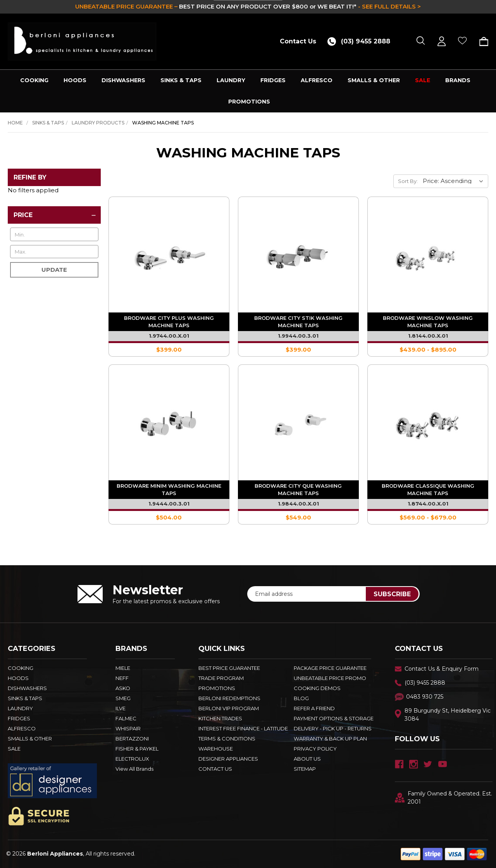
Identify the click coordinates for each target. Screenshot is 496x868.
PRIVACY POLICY (315, 749)
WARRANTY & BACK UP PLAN (330, 739)
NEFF (122, 678)
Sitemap (305, 769)
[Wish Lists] (462, 41)
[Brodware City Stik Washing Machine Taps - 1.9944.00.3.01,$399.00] (298, 257)
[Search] (421, 41)
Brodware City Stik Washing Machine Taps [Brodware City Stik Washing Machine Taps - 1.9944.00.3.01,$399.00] (298, 322)
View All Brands (134, 769)
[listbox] (455, 181)
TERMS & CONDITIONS (227, 739)
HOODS (75, 80)
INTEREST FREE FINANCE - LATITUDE (243, 728)
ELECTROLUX (132, 759)
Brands (458, 80)
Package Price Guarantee (330, 668)
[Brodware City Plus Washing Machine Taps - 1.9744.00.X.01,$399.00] (169, 257)
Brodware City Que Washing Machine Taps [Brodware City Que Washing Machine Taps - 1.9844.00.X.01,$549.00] (298, 489)
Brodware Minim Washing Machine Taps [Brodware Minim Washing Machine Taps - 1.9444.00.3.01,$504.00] (169, 489)
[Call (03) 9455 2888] (362, 41)
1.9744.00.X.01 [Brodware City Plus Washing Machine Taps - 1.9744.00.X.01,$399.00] (169, 336)
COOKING (34, 80)
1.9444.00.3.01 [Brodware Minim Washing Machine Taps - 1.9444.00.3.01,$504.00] (169, 504)
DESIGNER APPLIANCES (228, 759)
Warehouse (216, 749)
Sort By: (408, 181)
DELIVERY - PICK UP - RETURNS (333, 728)
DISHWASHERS (123, 80)
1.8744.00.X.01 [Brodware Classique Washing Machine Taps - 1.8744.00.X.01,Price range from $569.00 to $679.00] (428, 504)
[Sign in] (442, 41)
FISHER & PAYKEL (137, 749)
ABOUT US (307, 759)
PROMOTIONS (249, 102)
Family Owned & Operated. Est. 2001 (443, 798)
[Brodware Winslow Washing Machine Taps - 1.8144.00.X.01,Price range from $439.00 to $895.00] (428, 257)
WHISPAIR (128, 728)
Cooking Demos (317, 688)
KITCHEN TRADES (220, 718)
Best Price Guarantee (229, 668)
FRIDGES (273, 80)
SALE (423, 80)
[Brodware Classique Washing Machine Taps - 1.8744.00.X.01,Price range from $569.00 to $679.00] (428, 425)
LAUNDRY (231, 80)
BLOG (301, 698)
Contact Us (298, 41)
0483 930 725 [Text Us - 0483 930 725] (425, 697)
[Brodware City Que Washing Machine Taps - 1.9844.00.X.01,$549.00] (298, 425)
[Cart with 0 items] (481, 41)
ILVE (121, 708)
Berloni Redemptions (229, 698)
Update (54, 270)
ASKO (123, 688)
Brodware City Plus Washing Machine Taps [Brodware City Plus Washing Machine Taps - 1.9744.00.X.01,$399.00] (169, 322)
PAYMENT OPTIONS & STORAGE (334, 718)
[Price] (54, 215)
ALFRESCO (317, 80)
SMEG (123, 698)
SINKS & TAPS (181, 80)
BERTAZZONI (132, 739)
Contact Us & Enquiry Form (442, 669)
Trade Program (221, 678)
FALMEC (126, 718)
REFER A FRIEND (314, 708)
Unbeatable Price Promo (330, 678)
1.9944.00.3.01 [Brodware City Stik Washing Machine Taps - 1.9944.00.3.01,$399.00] (298, 336)
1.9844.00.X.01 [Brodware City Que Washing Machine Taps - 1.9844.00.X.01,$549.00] (298, 504)
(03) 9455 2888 (425, 683)
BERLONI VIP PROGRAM (229, 708)
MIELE (123, 668)
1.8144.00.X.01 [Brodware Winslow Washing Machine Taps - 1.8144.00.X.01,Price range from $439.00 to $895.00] (428, 336)
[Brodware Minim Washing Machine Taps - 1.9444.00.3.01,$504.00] (169, 425)
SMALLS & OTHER (374, 80)
